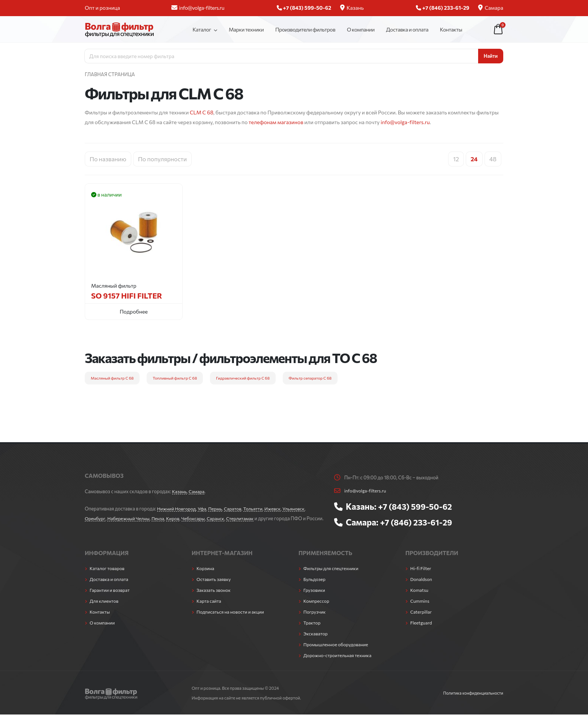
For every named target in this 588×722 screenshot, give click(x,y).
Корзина (206, 576)
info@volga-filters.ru (198, 8)
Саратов (237, 509)
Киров (177, 518)
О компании (361, 29)
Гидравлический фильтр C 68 (243, 378)
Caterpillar (422, 619)
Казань (352, 8)
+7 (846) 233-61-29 (418, 522)
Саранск (222, 518)
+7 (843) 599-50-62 (417, 506)
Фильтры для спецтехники (332, 576)
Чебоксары (199, 518)
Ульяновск (301, 509)
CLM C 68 (202, 112)
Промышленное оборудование (338, 652)
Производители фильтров (305, 29)
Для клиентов (105, 608)
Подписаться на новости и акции (232, 619)
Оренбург (95, 518)
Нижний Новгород (178, 509)
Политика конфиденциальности (471, 700)
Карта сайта (210, 608)
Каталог (202, 29)
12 (456, 159)
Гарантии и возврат (111, 597)
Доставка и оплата (407, 29)
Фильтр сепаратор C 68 (310, 378)
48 (493, 159)
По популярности (162, 159)
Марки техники (246, 29)
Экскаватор (316, 641)
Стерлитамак (248, 518)
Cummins (420, 608)
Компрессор (317, 608)
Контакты (451, 29)
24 (474, 159)
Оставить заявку (215, 587)
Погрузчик (315, 619)
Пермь (218, 509)
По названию (108, 159)
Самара (491, 8)
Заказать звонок (214, 597)
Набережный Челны (131, 518)
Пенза (162, 518)
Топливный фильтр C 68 (175, 378)
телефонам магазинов (276, 122)
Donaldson (422, 587)
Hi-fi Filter (421, 576)
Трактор (312, 630)
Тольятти (258, 509)
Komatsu (420, 597)
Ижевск (279, 509)
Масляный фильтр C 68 (112, 378)
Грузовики (315, 597)
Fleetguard (422, 630)
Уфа (204, 509)
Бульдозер (315, 587)
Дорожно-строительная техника (339, 663)
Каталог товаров (108, 576)
